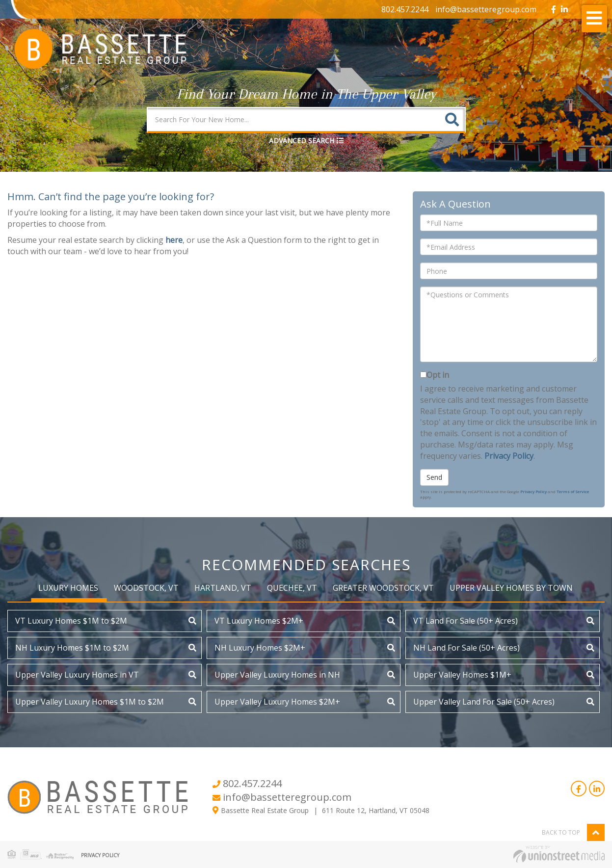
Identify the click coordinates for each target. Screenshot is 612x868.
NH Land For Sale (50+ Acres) (466, 648)
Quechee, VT (292, 588)
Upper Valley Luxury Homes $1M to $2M (90, 702)
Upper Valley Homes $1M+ (462, 675)
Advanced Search (302, 141)
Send (434, 477)
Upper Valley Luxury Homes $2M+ (277, 702)
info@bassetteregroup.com (486, 9)
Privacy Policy (509, 456)
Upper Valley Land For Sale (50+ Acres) (484, 702)
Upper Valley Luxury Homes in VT (77, 675)
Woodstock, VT (146, 588)
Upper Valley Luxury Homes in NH (277, 675)
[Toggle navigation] (594, 19)
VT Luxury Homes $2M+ (259, 621)
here (174, 240)
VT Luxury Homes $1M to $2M (71, 621)
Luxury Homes (68, 588)
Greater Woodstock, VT (383, 588)
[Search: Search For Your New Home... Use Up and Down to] (294, 119)
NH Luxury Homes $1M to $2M (72, 648)
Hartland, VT (223, 588)
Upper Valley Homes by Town (511, 588)
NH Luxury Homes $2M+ (260, 648)
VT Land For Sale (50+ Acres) (466, 621)
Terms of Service (573, 491)
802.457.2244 (405, 9)
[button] (452, 119)
